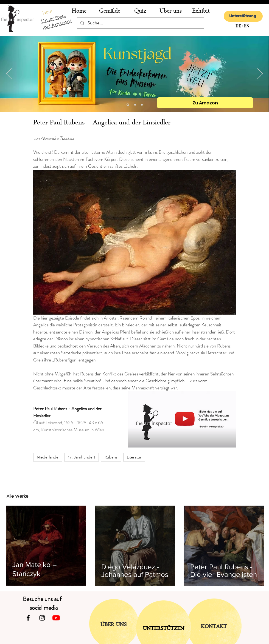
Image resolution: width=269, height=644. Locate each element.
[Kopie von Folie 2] (128, 105)
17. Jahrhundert (82, 457)
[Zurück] (9, 74)
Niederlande (48, 457)
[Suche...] (140, 23)
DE (238, 26)
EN (247, 26)
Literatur (134, 457)
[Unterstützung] (243, 16)
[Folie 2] (135, 105)
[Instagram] (42, 618)
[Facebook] (28, 618)
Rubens (111, 457)
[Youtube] (56, 618)
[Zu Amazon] (205, 103)
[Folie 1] (142, 105)
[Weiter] (260, 74)
